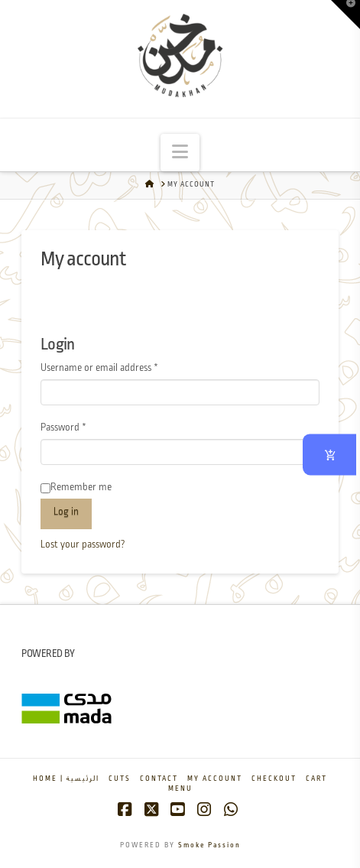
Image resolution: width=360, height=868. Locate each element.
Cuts (120, 779)
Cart (316, 779)
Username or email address (118, 367)
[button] (180, 153)
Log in (66, 512)
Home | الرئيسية (66, 779)
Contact (159, 779)
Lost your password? (83, 545)
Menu (180, 789)
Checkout (274, 779)
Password (82, 426)
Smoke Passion (209, 845)
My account (215, 779)
